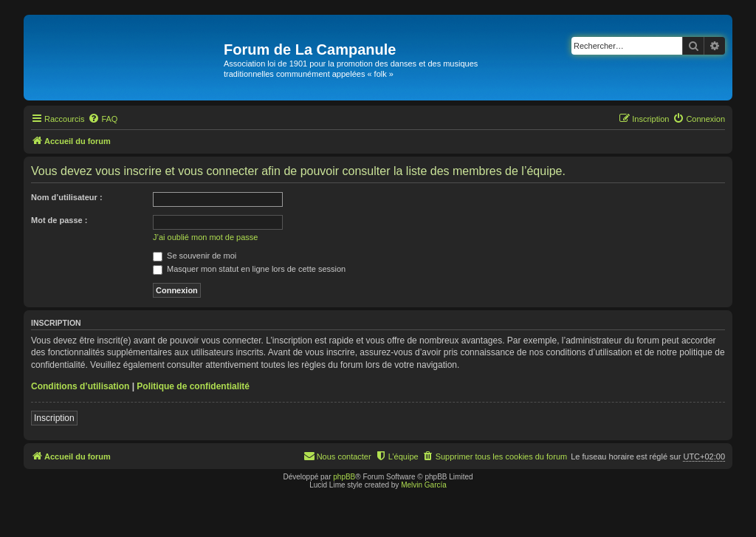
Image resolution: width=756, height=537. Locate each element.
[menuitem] (103, 119)
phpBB (344, 477)
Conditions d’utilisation (80, 386)
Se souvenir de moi (195, 256)
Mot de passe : (59, 220)
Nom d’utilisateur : (67, 197)
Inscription (54, 418)
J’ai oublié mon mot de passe (205, 237)
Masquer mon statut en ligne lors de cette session (249, 269)
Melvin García (424, 485)
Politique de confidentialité (193, 386)
